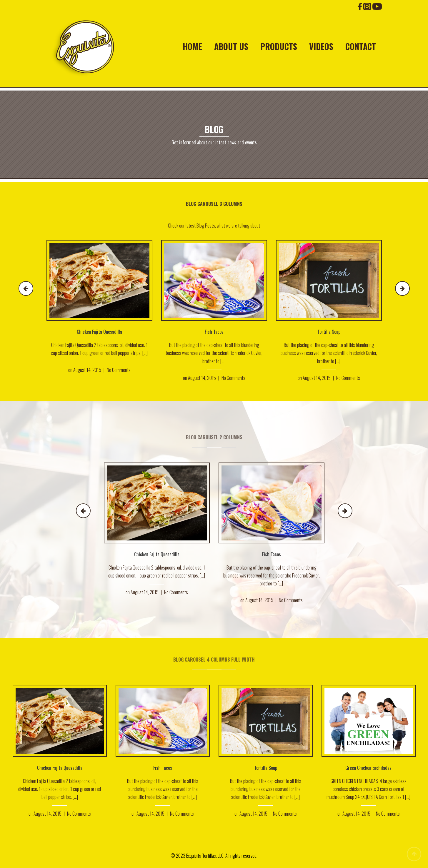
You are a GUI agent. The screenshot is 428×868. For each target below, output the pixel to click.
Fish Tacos (214, 332)
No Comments (119, 370)
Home (192, 46)
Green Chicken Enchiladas (368, 768)
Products (279, 46)
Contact (361, 46)
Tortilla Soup (329, 332)
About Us (231, 46)
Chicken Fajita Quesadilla (99, 332)
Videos (321, 46)
